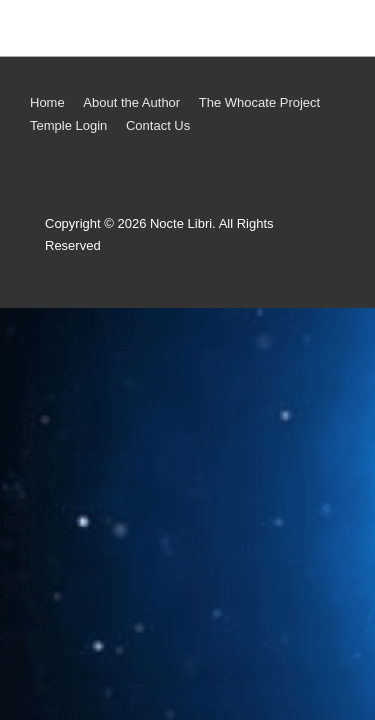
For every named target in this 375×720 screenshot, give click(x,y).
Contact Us (158, 125)
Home (47, 102)
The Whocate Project (259, 102)
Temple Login (68, 125)
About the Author (131, 102)
